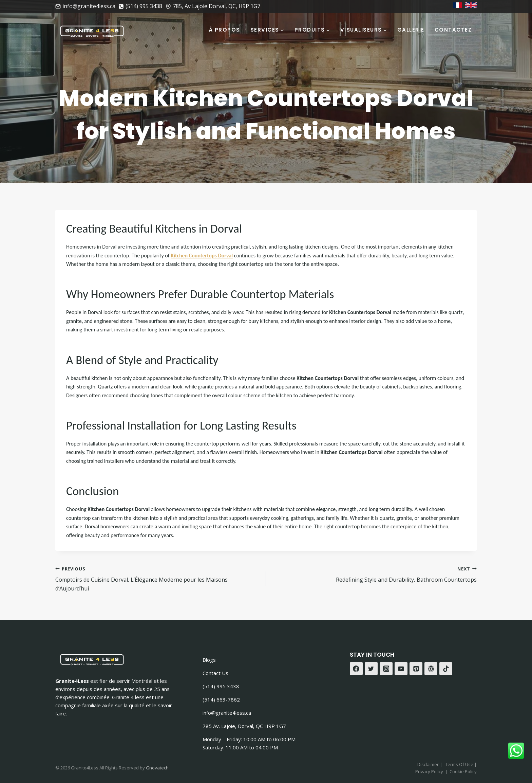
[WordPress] (431, 669)
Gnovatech (157, 768)
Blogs (209, 660)
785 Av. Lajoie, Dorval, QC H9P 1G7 (244, 726)
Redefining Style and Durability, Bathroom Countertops (374, 574)
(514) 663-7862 (221, 699)
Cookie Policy (463, 771)
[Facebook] (356, 669)
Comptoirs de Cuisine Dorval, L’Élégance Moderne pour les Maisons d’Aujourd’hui (158, 578)
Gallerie (411, 30)
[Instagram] (386, 669)
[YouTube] (401, 669)
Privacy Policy (429, 771)
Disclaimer (428, 764)
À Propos (224, 30)
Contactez (453, 30)
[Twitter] (371, 669)
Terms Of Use (460, 764)
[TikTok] (446, 669)
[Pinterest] (416, 669)
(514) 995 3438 (221, 686)
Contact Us (215, 673)
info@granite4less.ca (227, 713)
